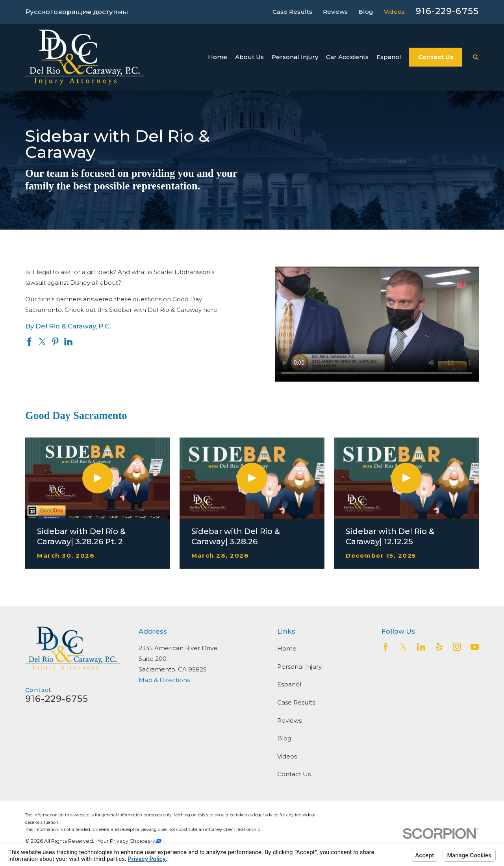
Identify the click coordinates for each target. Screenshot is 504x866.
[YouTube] (475, 647)
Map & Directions (164, 680)
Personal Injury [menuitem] (295, 57)
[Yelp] (439, 647)
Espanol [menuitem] (389, 57)
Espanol (289, 684)
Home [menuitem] (218, 57)
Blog (366, 12)
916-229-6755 (447, 11)
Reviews (335, 12)
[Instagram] (457, 647)
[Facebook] (386, 647)
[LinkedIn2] (421, 647)
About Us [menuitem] (249, 57)
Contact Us (436, 57)
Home (287, 648)
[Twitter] (403, 647)
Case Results (292, 12)
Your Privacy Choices (130, 841)
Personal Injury (299, 667)
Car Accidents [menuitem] (347, 57)
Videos (394, 12)
